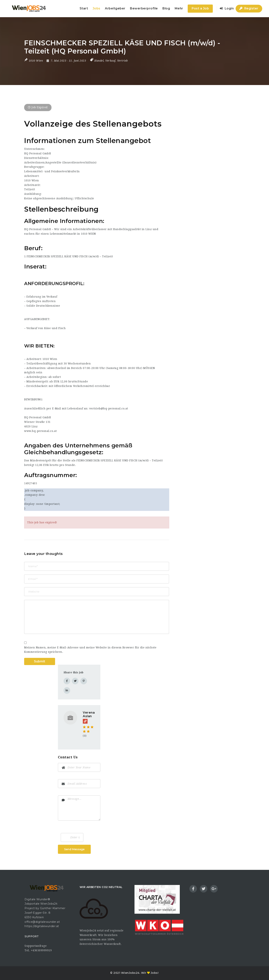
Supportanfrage (36, 946)
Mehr (179, 8)
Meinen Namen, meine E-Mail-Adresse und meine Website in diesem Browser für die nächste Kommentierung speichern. (90, 650)
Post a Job (200, 8)
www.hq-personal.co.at (40, 431)
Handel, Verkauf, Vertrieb (111, 61)
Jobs (96, 8)
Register (249, 8)
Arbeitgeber (115, 8)
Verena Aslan (89, 714)
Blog (166, 8)
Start (84, 8)
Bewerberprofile (144, 8)
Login (227, 8)
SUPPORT (32, 936)
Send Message (74, 849)
